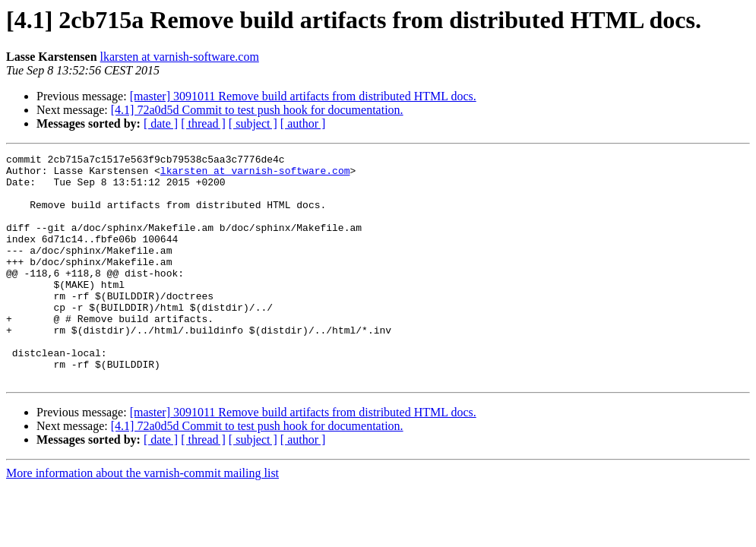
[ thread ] (203, 123)
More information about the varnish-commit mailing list (142, 519)
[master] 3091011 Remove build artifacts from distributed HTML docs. (303, 96)
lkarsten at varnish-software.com (180, 57)
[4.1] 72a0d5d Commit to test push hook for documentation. (257, 110)
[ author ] (303, 123)
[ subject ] (253, 123)
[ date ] (161, 123)
